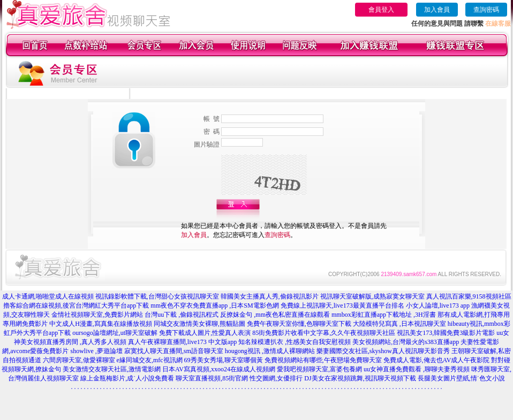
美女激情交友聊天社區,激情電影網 (112, 369)
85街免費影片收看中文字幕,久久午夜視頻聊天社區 (324, 333)
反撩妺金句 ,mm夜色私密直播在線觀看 (275, 315)
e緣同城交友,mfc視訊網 (150, 360)
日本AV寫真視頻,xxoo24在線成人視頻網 (219, 369)
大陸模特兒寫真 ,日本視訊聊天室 (399, 324)
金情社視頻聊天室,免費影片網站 (98, 315)
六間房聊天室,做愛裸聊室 (79, 360)
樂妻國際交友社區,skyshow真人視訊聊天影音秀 (383, 351)
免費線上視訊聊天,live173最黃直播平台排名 (342, 306)
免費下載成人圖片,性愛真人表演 (205, 333)
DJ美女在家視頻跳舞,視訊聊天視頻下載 (360, 378)
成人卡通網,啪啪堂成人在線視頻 (48, 296)
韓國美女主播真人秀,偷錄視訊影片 (270, 296)
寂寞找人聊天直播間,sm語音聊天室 (174, 351)
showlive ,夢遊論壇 (96, 351)
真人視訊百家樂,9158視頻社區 (469, 296)
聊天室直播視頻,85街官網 (212, 378)
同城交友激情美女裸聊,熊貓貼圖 (199, 324)
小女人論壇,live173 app (438, 306)
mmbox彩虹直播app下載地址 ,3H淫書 (384, 315)
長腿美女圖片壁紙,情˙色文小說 (461, 378)
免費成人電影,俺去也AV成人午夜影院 (437, 360)
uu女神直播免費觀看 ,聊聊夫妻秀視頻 (417, 369)
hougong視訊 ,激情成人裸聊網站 (270, 351)
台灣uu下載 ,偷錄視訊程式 (182, 315)
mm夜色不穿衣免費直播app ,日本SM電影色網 (214, 306)
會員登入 (381, 10)
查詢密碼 (486, 10)
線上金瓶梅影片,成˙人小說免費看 (127, 378)
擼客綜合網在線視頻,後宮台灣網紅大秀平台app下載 (76, 306)
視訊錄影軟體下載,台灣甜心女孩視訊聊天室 (157, 296)
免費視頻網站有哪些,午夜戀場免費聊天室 (323, 360)
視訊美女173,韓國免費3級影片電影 (446, 333)
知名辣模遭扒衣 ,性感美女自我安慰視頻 (295, 342)
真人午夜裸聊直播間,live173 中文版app (182, 342)
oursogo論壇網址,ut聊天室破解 (115, 333)
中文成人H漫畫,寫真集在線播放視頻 (101, 324)
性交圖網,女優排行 (276, 378)
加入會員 (437, 10)
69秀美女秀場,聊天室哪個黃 (224, 360)
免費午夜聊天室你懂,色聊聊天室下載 (299, 324)
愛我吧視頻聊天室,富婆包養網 (319, 369)
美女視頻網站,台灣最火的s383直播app (406, 342)
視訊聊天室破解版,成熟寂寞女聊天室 (372, 296)
